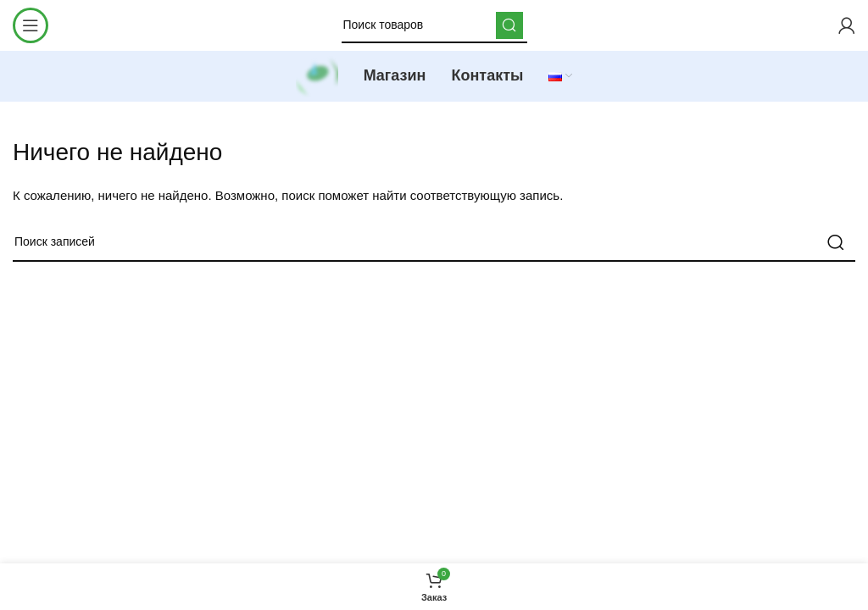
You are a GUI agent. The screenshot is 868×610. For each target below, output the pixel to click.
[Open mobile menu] (31, 25)
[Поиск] (434, 25)
